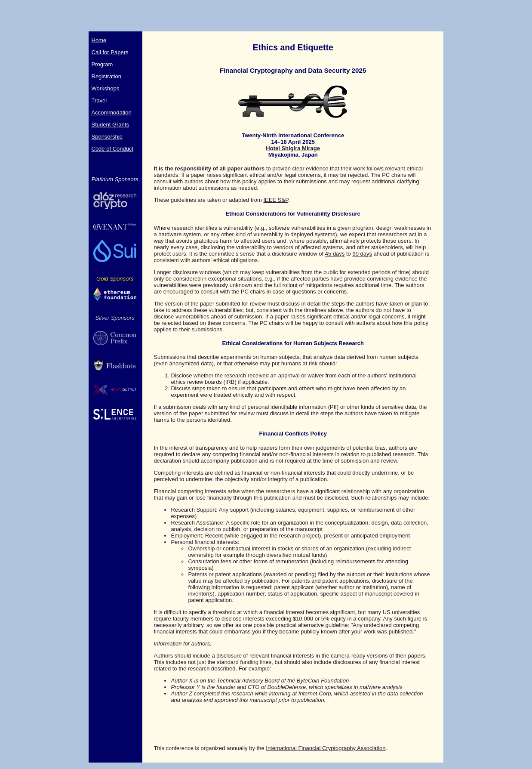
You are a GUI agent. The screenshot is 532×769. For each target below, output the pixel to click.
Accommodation (112, 113)
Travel (99, 100)
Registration (106, 76)
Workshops (106, 88)
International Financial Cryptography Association (326, 748)
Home (99, 40)
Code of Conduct (113, 149)
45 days (335, 254)
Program (102, 64)
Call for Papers (110, 52)
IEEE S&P (276, 200)
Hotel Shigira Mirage (293, 148)
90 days (362, 254)
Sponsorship (107, 137)
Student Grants (110, 125)
